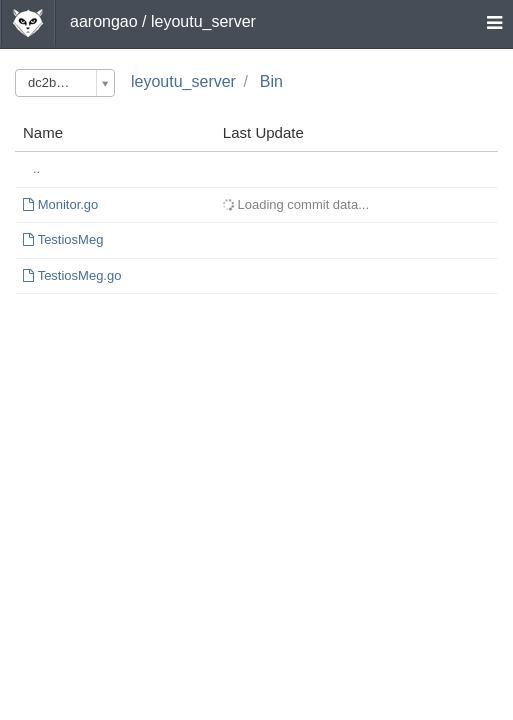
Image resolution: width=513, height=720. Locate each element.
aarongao (104, 21)
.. (36, 168)
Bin (271, 81)
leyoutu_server (183, 81)
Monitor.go (68, 204)
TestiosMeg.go (80, 275)
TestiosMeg (71, 239)
